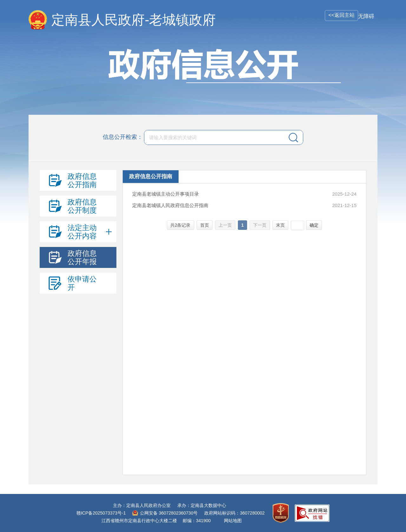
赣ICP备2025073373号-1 (101, 513)
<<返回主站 (341, 15)
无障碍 (366, 16)
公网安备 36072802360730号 (169, 513)
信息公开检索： (123, 137)
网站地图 (233, 521)
